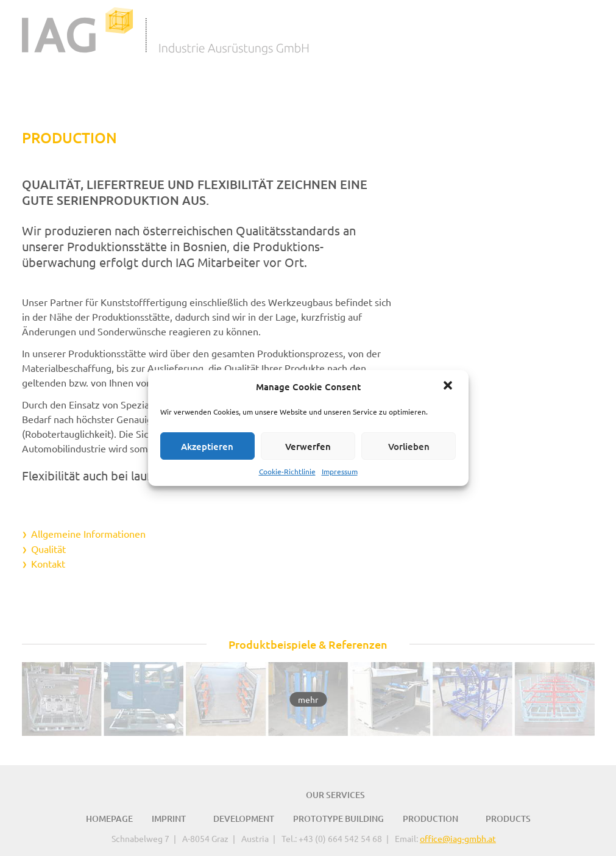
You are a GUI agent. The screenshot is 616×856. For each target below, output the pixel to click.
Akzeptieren (207, 446)
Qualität (48, 548)
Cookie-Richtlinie (287, 471)
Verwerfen (308, 446)
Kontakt (48, 563)
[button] (449, 387)
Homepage (109, 817)
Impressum (340, 471)
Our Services (335, 794)
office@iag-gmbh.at (458, 837)
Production (430, 817)
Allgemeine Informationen (88, 533)
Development (244, 817)
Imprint (169, 817)
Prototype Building (338, 817)
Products (508, 817)
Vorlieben (409, 446)
